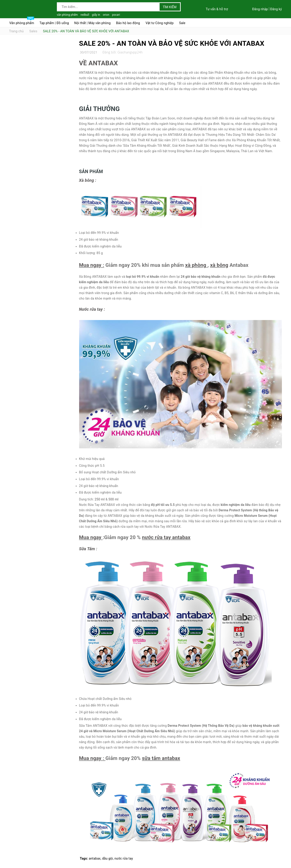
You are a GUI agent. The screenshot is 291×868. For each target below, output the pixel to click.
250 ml (100, 499)
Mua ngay (90, 265)
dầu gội (108, 858)
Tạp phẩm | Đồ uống (54, 23)
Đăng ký (276, 9)
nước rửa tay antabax (166, 537)
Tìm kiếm (170, 7)
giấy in (96, 15)
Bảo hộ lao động (128, 23)
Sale (182, 23)
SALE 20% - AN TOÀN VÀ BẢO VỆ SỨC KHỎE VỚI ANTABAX (172, 43)
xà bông (219, 265)
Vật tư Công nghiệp (160, 23)
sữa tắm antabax (161, 758)
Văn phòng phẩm (22, 22)
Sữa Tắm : (89, 549)
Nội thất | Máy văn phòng (93, 23)
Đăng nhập (260, 9)
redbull (85, 15)
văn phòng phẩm (67, 15)
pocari (116, 15)
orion (106, 15)
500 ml (113, 499)
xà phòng (196, 265)
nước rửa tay (124, 858)
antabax (95, 858)
